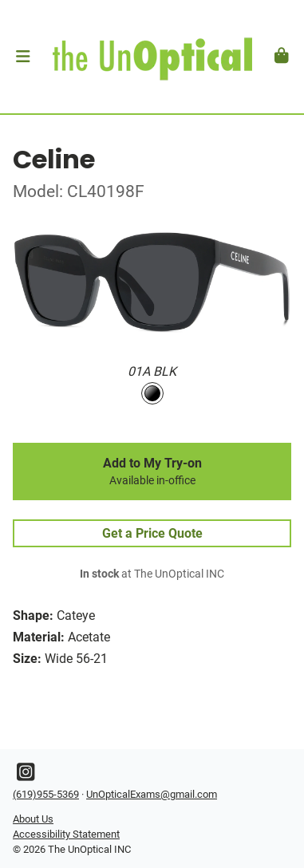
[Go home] (152, 57)
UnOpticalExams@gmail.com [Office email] (152, 794)
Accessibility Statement (66, 834)
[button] (23, 57)
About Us (33, 819)
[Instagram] (26, 776)
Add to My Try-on (152, 471)
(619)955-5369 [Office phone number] (46, 794)
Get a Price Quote (152, 533)
